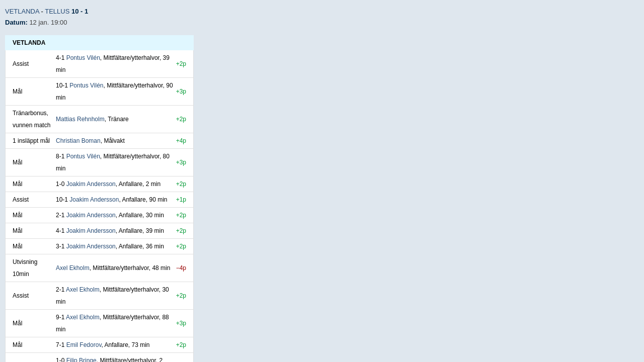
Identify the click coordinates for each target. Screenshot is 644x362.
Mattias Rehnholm (80, 119)
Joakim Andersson (91, 184)
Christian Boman (78, 141)
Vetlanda (22, 11)
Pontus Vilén (83, 58)
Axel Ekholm (73, 268)
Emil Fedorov (84, 345)
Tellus (57, 11)
